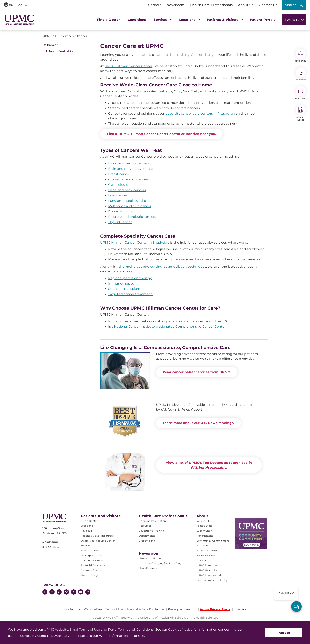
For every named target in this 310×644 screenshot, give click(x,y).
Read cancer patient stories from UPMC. (197, 372)
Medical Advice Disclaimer (146, 609)
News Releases (148, 568)
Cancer (52, 45)
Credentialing (147, 541)
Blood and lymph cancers (129, 163)
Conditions (137, 20)
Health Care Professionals (211, 5)
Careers (155, 5)
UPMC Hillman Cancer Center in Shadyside (135, 242)
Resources (145, 526)
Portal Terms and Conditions (131, 629)
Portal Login (301, 113)
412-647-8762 (50, 542)
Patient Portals (263, 20)
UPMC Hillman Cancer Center (129, 66)
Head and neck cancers (127, 190)
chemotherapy (130, 267)
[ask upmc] (296, 607)
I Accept (283, 633)
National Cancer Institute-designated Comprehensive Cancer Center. (170, 327)
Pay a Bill (86, 531)
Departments (147, 536)
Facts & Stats (204, 526)
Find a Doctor (108, 20)
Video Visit (301, 93)
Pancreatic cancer (123, 211)
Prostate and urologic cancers (132, 217)
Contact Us (268, 5)
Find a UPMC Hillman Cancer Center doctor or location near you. (162, 134)
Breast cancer (119, 174)
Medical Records (91, 551)
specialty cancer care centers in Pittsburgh (200, 113)
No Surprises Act (91, 555)
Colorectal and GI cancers (129, 179)
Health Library (89, 575)
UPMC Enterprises (208, 565)
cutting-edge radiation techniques (178, 267)
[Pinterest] (66, 592)
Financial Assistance (93, 565)
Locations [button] (189, 20)
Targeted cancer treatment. (130, 294)
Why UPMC (204, 521)
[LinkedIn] (59, 592)
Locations (87, 526)
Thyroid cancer (120, 222)
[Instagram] (52, 592)
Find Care (301, 55)
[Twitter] (74, 592)
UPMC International (209, 575)
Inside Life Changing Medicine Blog (160, 563)
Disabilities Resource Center (98, 541)
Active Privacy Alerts (215, 609)
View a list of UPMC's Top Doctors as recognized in (209, 465)
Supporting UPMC (208, 551)
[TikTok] (88, 592)
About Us (246, 5)
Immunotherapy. (122, 283)
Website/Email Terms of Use (104, 609)
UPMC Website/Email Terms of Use (72, 629)
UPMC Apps (204, 560)
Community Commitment (213, 541)
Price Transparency (93, 560)
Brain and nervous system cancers (136, 169)
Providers (301, 74)
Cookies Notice (180, 629)
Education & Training (151, 531)
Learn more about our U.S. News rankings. (198, 423)
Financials (203, 546)
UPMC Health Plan (208, 570)
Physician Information (152, 521)
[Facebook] (45, 592)
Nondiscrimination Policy (212, 580)
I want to (294, 20)
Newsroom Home (150, 558)
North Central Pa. (61, 51)
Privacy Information (182, 609)
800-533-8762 (18, 5)
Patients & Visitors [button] (224, 20)
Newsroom (176, 5)
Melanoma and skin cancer (130, 206)
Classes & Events (91, 570)
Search (291, 5)
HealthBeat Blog (207, 555)
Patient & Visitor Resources (97, 536)
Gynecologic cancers (125, 185)
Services (86, 546)
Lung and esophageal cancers (132, 201)
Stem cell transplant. (125, 289)
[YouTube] (81, 592)
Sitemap (240, 609)
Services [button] (163, 20)
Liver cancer (118, 195)
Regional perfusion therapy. (130, 278)
